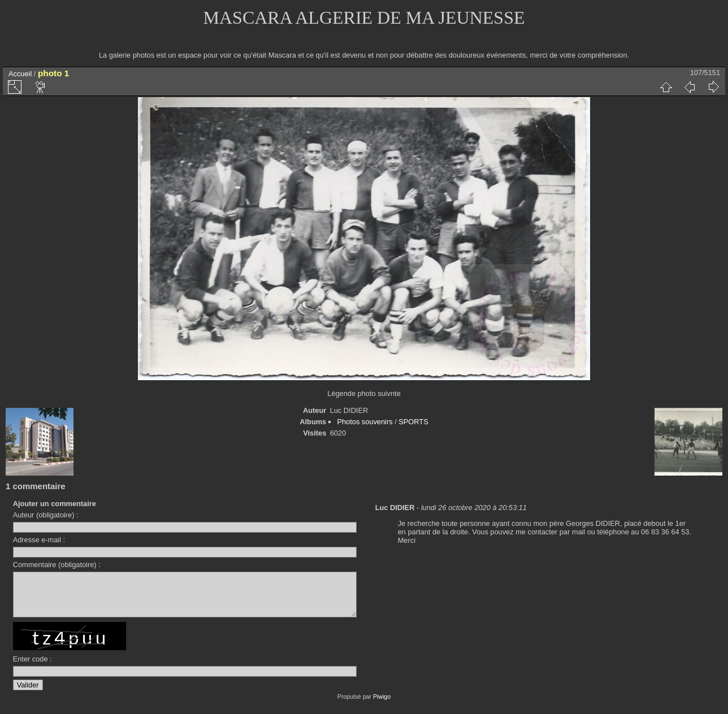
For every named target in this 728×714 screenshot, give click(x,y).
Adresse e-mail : (39, 540)
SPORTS (413, 422)
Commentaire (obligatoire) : (57, 565)
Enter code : (32, 667)
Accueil (20, 74)
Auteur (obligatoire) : (46, 515)
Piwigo (382, 705)
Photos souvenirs (365, 422)
